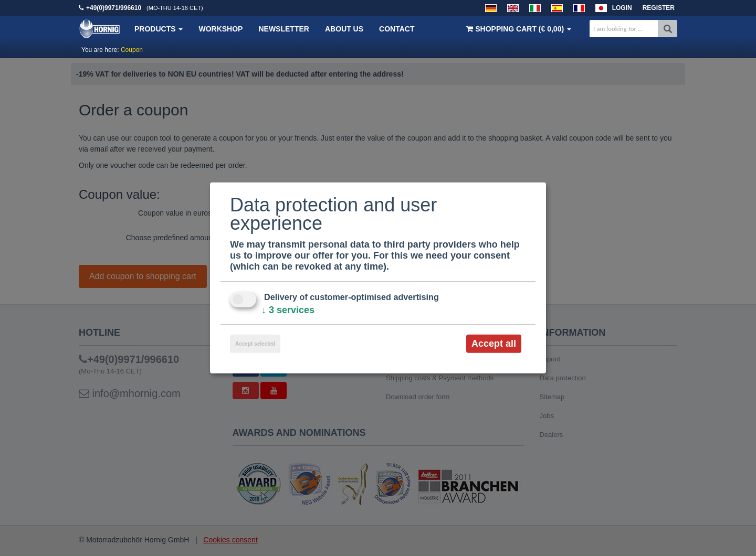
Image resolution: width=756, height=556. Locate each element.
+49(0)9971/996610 (114, 8)
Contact (397, 29)
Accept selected (255, 344)
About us (344, 29)
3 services (288, 310)
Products (159, 29)
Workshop (220, 29)
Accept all (494, 344)
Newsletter (283, 29)
